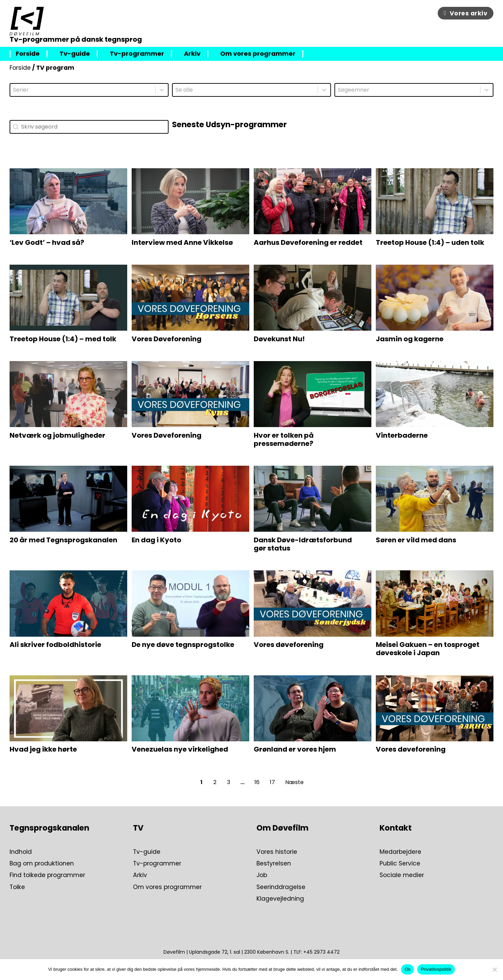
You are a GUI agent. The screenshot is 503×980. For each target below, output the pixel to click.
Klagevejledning (280, 899)
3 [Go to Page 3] (229, 782)
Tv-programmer (137, 54)
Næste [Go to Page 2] (294, 782)
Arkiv (192, 54)
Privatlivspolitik (436, 969)
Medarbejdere (400, 852)
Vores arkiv (466, 13)
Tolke (17, 887)
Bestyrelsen (274, 863)
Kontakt (396, 828)
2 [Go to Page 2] (215, 782)
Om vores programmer (258, 54)
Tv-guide (75, 54)
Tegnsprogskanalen (49, 828)
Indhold (21, 852)
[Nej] (494, 969)
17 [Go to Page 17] (272, 782)
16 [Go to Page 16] (257, 782)
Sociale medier (402, 875)
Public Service (400, 863)
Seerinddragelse (281, 887)
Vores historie (277, 852)
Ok (407, 969)
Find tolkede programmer (47, 875)
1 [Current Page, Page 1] (201, 782)
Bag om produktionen (42, 863)
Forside (28, 54)
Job (262, 875)
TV (138, 828)
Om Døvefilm (282, 828)
